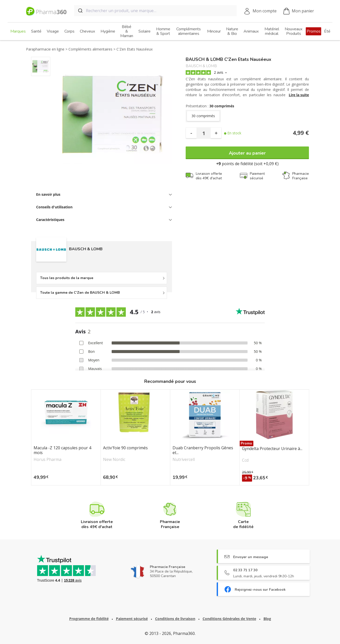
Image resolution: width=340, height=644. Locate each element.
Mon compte (265, 11)
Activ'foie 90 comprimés (125, 448)
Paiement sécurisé (132, 619)
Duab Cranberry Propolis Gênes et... (203, 450)
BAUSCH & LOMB (201, 66)
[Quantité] (204, 133)
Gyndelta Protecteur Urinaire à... (272, 449)
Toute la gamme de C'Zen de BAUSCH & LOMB (80, 293)
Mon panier (299, 11)
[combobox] (155, 11)
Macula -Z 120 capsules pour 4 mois (62, 450)
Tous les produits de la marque (67, 278)
